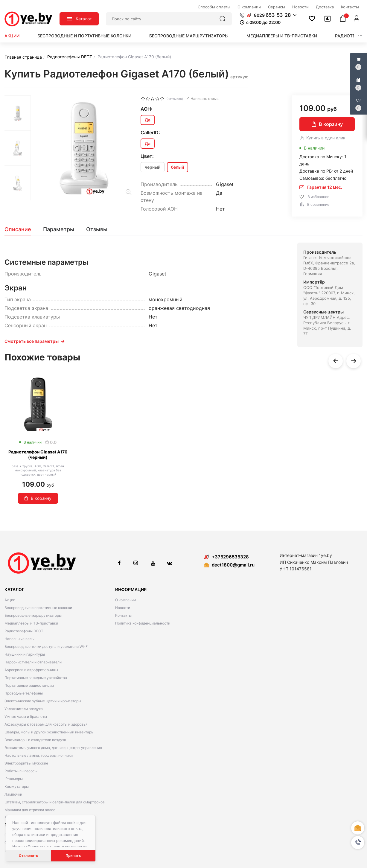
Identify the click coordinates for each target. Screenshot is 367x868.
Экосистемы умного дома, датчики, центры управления (53, 748)
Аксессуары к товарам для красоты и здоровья (46, 724)
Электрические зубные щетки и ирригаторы (43, 701)
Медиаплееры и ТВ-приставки (282, 36)
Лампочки (13, 794)
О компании (125, 600)
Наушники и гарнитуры (25, 654)
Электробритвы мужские (26, 763)
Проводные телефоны (24, 693)
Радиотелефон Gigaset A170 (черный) (38, 454)
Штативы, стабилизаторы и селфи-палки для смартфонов (55, 802)
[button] (358, 843)
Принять (73, 856)
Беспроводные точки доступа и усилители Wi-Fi (47, 647)
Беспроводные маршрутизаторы (189, 36)
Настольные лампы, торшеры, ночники (39, 755)
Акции (12, 36)
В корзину (327, 124)
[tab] (21, 229)
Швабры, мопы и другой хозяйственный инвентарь (49, 732)
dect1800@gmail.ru (233, 565)
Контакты (123, 615)
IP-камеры (14, 779)
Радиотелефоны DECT (24, 631)
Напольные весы (19, 639)
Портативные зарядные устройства (36, 678)
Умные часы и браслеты (26, 717)
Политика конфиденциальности (143, 623)
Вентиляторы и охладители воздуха (35, 740)
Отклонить (28, 856)
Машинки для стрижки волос (30, 810)
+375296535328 (226, 557)
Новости (123, 608)
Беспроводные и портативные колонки (84, 36)
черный (153, 167)
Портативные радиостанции (29, 685)
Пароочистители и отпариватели (33, 662)
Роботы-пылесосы (21, 771)
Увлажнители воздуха (24, 709)
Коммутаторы (17, 786)
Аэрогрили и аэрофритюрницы (31, 670)
